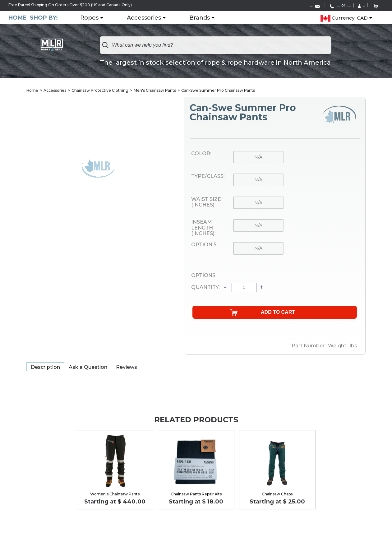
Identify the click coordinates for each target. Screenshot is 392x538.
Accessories (153, 17)
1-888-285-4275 (264, 5)
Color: (201, 153)
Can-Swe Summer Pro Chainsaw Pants (218, 90)
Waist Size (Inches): (206, 202)
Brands (209, 17)
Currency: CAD (344, 17)
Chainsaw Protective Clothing (100, 90)
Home (18, 17)
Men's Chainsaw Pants (155, 90)
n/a (258, 157)
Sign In (333, 5)
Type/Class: (208, 176)
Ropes (99, 17)
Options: (204, 275)
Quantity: (205, 287)
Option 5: (204, 245)
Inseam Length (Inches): (203, 227)
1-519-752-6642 (303, 5)
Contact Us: (221, 5)
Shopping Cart (367, 5)
